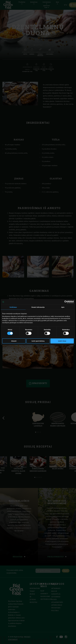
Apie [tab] (63, 307)
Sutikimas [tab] (13, 307)
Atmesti (14, 341)
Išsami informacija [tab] (38, 307)
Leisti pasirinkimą (38, 341)
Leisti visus (62, 341)
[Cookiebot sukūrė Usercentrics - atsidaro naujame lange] (65, 302)
